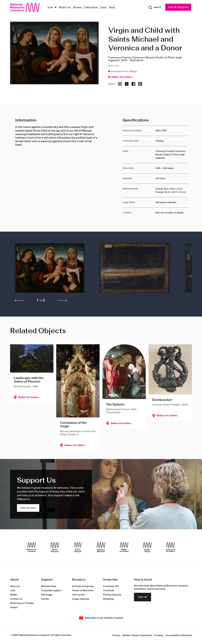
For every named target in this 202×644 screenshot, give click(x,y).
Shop (112, 8)
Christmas (109, 591)
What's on (65, 8)
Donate (45, 599)
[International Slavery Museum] (78, 547)
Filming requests (112, 595)
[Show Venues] (56, 8)
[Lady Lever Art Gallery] (170, 547)
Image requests (81, 599)
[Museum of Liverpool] (32, 547)
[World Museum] (55, 547)
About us (15, 586)
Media (13, 595)
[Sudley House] (147, 547)
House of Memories (83, 591)
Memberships (49, 586)
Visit (50, 8)
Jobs (13, 591)
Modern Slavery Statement (137, 635)
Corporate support (51, 591)
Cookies (159, 635)
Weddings (109, 599)
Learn (103, 8)
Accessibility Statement (179, 635)
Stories (77, 8)
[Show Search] (155, 7)
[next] (62, 301)
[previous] (19, 301)
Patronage (47, 595)
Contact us (16, 599)
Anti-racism (78, 595)
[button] (51, 269)
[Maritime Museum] (101, 547)
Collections (91, 8)
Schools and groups (83, 586)
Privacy (116, 635)
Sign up (143, 597)
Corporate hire (111, 586)
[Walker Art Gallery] (124, 547)
